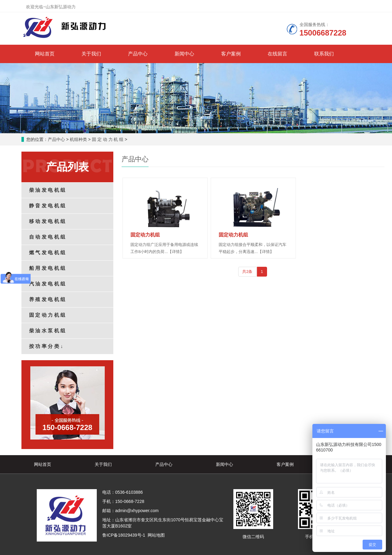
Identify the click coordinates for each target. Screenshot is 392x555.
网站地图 (156, 535)
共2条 (247, 272)
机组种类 (78, 139)
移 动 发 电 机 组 (47, 221)
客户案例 (231, 54)
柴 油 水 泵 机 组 (47, 331)
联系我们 (324, 54)
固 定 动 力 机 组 (108, 139)
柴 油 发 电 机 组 (47, 190)
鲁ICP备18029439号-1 (124, 535)
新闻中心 (184, 54)
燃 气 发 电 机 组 (47, 253)
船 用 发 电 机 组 (47, 268)
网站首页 (45, 54)
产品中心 (138, 54)
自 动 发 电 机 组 (47, 237)
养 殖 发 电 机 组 (47, 299)
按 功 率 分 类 (46, 346)
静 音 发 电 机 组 (47, 206)
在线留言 (277, 54)
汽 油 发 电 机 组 (47, 284)
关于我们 (91, 54)
